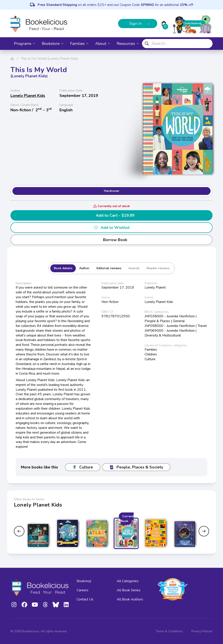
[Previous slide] (19, 531)
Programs (24, 44)
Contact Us (85, 599)
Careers (83, 590)
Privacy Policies (202, 631)
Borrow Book (112, 240)
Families (79, 44)
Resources (128, 44)
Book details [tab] (63, 268)
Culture (83, 467)
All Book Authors (130, 599)
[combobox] (177, 44)
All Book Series (129, 590)
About (102, 44)
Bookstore (52, 44)
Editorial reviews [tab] (109, 268)
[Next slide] (204, 531)
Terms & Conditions (169, 631)
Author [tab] (84, 268)
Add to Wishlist (112, 228)
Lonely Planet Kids (28, 96)
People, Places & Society (136, 467)
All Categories (128, 581)
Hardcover (112, 191)
